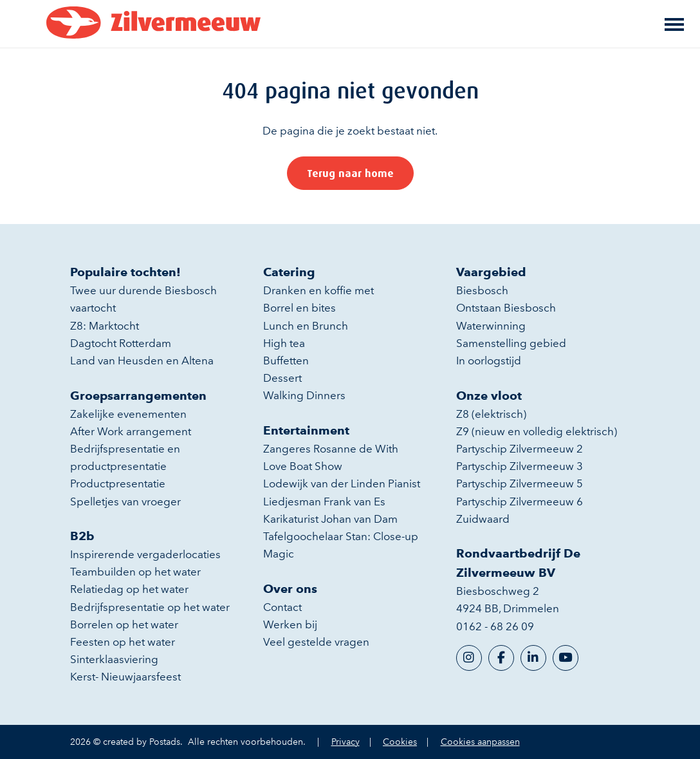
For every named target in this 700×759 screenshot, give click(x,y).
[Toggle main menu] (674, 24)
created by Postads (142, 742)
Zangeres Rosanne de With (331, 449)
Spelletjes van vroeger (125, 501)
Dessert (282, 378)
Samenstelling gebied (511, 343)
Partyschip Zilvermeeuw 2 (520, 449)
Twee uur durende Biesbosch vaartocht (143, 299)
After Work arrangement (131, 431)
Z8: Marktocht (105, 326)
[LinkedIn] (533, 658)
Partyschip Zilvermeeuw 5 (520, 483)
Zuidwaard (483, 519)
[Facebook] (501, 658)
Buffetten (286, 361)
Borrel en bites (299, 308)
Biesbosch (482, 290)
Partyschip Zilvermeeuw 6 (520, 501)
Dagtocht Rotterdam (121, 343)
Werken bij (290, 624)
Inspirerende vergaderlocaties (145, 554)
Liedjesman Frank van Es (324, 501)
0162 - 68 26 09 (495, 626)
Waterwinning (491, 326)
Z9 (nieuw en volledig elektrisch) (537, 431)
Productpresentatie (118, 483)
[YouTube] (566, 658)
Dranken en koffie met (318, 290)
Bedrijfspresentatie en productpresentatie (125, 457)
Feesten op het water (123, 642)
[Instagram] (469, 658)
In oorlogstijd (489, 361)
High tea (284, 343)
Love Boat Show (303, 466)
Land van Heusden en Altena (142, 361)
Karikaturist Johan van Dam (330, 519)
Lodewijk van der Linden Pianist (342, 483)
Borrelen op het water (124, 624)
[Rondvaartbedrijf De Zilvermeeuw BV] (154, 23)
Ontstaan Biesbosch (506, 308)
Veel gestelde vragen (316, 642)
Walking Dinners (304, 395)
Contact (282, 607)
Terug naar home (350, 173)
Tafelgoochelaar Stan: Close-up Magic (341, 545)
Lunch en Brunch (306, 326)
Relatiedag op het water (129, 589)
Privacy (345, 742)
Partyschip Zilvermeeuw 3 (520, 466)
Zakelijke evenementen (128, 414)
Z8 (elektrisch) (491, 414)
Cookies (400, 742)
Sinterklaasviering (114, 659)
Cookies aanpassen (480, 742)
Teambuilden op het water (135, 572)
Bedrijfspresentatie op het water (150, 607)
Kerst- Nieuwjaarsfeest (125, 677)
